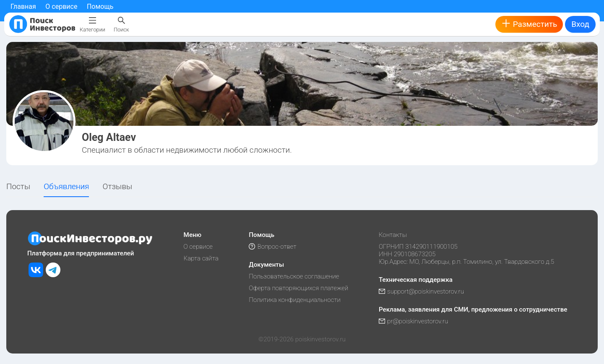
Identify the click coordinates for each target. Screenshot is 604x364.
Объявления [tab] (66, 186)
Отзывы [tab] (118, 186)
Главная (23, 6)
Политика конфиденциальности (295, 300)
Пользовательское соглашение (294, 276)
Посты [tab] (18, 186)
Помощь (100, 6)
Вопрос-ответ (272, 247)
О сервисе (61, 6)
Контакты (393, 235)
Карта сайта (201, 258)
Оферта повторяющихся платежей (298, 288)
